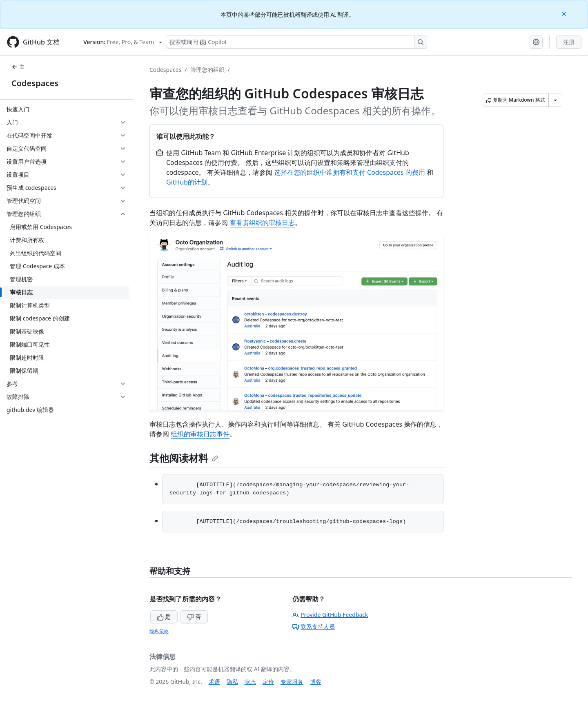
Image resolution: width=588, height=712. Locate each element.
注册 (569, 42)
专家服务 (292, 682)
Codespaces (35, 83)
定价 (268, 682)
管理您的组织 (207, 70)
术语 (214, 682)
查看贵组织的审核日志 (262, 222)
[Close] (565, 13)
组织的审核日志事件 (200, 434)
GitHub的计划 (187, 182)
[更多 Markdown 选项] (555, 100)
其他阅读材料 (184, 458)
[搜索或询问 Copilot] (296, 42)
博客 (316, 682)
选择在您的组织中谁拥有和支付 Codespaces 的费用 (350, 172)
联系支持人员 (314, 626)
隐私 (232, 682)
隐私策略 (159, 631)
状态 (250, 682)
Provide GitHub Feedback (330, 615)
